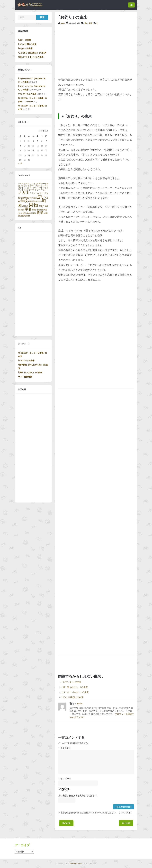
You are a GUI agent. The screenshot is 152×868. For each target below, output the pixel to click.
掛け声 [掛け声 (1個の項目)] (39, 201)
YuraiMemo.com (75, 863)
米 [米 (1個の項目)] (19, 213)
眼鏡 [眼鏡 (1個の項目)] (34, 210)
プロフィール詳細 (123, 714)
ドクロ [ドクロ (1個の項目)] (46, 188)
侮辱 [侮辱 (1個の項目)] (24, 198)
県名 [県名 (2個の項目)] (28, 209)
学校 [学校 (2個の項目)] (24, 201)
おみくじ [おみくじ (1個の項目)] (28, 184)
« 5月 (20, 163)
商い (86, 23)
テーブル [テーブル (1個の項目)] (33, 188)
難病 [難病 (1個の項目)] (24, 216)
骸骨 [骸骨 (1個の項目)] (28, 216)
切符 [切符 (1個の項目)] (34, 198)
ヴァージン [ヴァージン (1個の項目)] (44, 193)
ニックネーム (65, 779)
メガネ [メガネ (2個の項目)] (24, 193)
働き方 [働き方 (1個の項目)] (29, 198)
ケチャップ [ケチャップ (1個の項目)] (40, 186)
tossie (63, 23)
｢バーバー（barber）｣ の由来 (75, 692)
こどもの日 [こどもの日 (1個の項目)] (36, 184)
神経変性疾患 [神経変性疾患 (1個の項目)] (42, 210)
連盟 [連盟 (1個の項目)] (46, 213)
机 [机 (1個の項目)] (27, 206)
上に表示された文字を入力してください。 (78, 796)
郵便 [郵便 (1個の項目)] (20, 216)
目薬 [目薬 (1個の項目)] (22, 210)
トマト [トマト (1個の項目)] (40, 188)
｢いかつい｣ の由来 (26, 361)
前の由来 (66, 823)
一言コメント (65, 748)
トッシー (29, 102)
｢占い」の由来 (25, 40)
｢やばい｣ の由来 (25, 49)
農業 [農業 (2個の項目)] (40, 213)
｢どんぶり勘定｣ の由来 (72, 697)
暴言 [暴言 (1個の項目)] (24, 206)
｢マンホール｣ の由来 (27, 94)
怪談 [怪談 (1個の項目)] (34, 201)
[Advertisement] (96, 51)
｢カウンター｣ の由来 (71, 682)
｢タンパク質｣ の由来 (27, 44)
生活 (90, 23)
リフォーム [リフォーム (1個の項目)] (34, 193)
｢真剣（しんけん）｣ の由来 (30, 373)
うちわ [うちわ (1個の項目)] (21, 184)
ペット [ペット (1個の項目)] (43, 190)
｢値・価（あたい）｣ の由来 (75, 687)
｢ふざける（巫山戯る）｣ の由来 (32, 53)
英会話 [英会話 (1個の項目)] (29, 213)
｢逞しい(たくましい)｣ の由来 (31, 57)
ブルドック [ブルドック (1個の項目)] (36, 190)
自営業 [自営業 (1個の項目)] (23, 213)
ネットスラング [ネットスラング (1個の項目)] (24, 190)
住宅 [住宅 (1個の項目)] (20, 198)
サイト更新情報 (25, 377)
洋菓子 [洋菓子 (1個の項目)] (41, 206)
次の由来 (126, 823)
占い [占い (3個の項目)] (41, 197)
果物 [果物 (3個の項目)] (33, 205)
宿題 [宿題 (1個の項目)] (30, 201)
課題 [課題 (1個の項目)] (34, 213)
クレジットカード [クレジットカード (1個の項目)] (28, 186)
